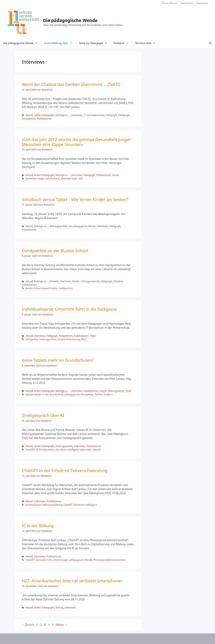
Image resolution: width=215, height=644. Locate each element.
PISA (84, 339)
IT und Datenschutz (94, 115)
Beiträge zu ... (63, 115)
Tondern (108, 394)
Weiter (62, 625)
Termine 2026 (147, 43)
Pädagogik (111, 115)
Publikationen (44, 119)
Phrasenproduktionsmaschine (109, 560)
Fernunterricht (44, 560)
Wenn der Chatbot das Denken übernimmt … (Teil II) (71, 84)
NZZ (80, 178)
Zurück (28, 625)
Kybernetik (86, 450)
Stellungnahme (116, 391)
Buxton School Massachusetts (41, 288)
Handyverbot (66, 288)
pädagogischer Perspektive (79, 394)
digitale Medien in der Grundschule (44, 394)
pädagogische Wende (80, 560)
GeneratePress (135, 639)
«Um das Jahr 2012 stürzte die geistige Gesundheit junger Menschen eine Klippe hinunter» (76, 142)
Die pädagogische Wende (70, 20)
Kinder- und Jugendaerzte (86, 281)
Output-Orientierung (69, 339)
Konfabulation (47, 450)
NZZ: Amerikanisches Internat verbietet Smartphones (72, 581)
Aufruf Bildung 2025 (60, 43)
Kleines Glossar (169, 3)
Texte (93, 336)
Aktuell (29, 115)
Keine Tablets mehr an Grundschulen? (58, 360)
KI (37, 450)
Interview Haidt (69, 178)
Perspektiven (29, 119)
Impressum (202, 3)
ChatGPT (30, 450)
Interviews (77, 115)
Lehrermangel (60, 560)
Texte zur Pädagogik (95, 43)
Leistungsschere (48, 339)
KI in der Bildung (38, 526)
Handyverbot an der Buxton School (55, 251)
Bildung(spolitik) (59, 226)
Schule (116, 175)
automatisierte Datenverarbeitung (44, 505)
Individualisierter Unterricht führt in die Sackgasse (69, 309)
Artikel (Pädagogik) (44, 115)
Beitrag (59, 607)
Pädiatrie (123, 43)
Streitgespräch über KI (43, 415)
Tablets (99, 394)
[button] (210, 43)
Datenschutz (187, 3)
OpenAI (97, 450)
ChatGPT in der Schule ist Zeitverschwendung (65, 470)
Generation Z (52, 178)
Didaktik (54, 281)
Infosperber (32, 339)
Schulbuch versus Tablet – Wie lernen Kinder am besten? (75, 199)
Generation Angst (35, 178)
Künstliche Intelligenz (67, 450)
